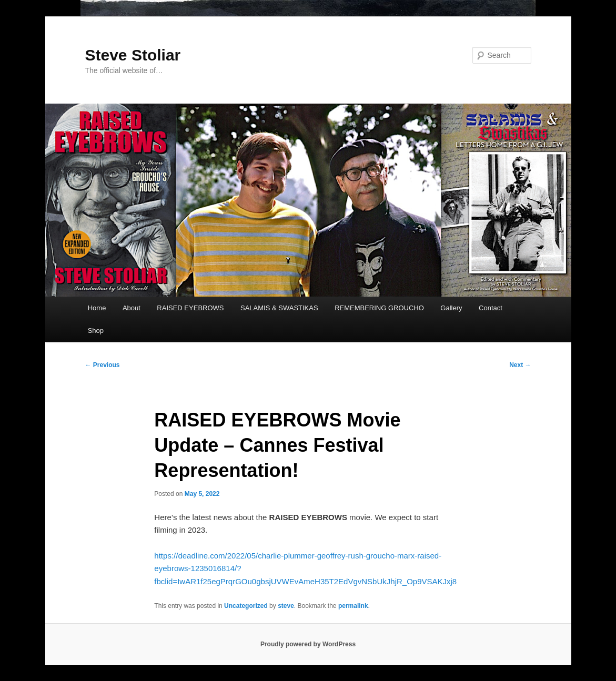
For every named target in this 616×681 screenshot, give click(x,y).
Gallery (451, 308)
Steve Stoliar (133, 55)
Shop (96, 331)
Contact (491, 308)
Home (97, 308)
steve (286, 606)
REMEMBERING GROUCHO (379, 308)
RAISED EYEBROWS (190, 308)
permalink (353, 606)
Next (520, 365)
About (132, 308)
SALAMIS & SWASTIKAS (279, 308)
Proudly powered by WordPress (308, 644)
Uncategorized (246, 606)
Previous (103, 365)
